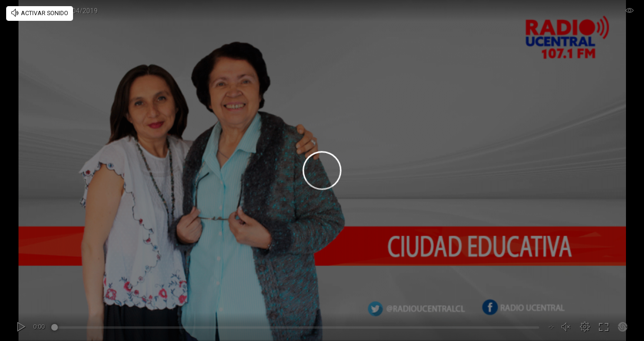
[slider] (297, 329)
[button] (585, 327)
